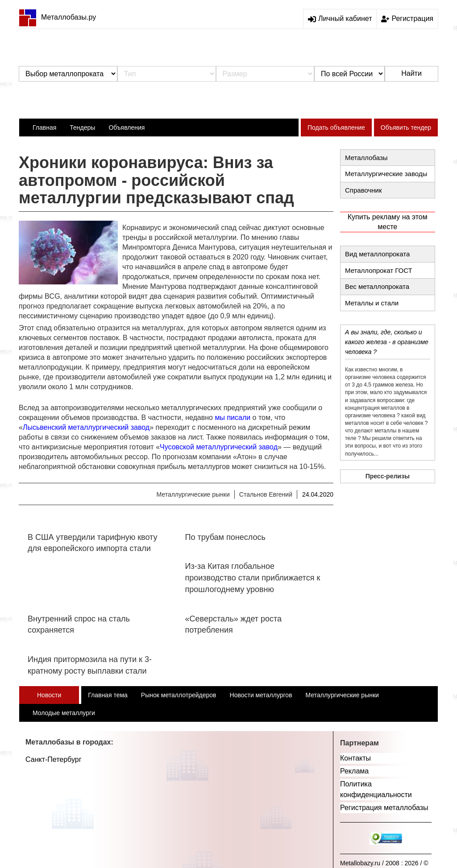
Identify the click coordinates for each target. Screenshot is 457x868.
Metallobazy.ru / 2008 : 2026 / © (384, 863)
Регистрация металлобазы (384, 808)
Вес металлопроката (377, 286)
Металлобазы (366, 158)
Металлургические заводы (386, 174)
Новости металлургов (261, 695)
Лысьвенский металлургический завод (86, 427)
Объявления (127, 128)
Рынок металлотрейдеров (179, 695)
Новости (49, 695)
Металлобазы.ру (57, 17)
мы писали (233, 418)
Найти (411, 73)
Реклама (354, 771)
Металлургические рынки (193, 494)
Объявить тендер (406, 128)
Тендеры (82, 128)
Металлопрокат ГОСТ (379, 270)
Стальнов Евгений (266, 494)
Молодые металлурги (64, 713)
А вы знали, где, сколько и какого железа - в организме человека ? (387, 342)
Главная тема (108, 695)
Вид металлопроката (377, 254)
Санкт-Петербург (53, 759)
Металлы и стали (372, 303)
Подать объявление (336, 128)
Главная (44, 128)
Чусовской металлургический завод (219, 447)
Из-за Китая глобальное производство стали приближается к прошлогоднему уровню (253, 578)
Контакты (355, 758)
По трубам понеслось (225, 537)
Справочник (364, 190)
